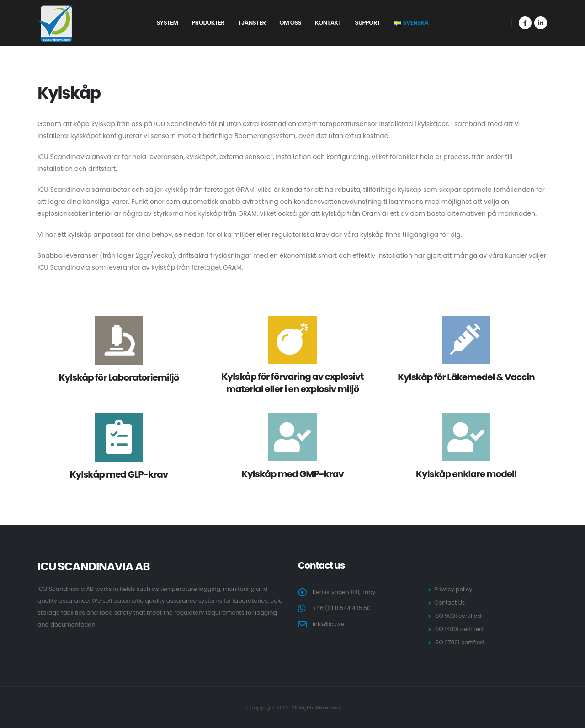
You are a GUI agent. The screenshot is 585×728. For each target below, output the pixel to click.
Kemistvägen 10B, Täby (345, 592)
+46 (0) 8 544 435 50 (343, 608)
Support (368, 23)
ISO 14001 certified (459, 629)
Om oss (290, 23)
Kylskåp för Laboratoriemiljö (119, 377)
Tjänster (252, 23)
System (167, 23)
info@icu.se (329, 624)
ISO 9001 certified (458, 616)
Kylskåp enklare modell (466, 474)
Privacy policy (454, 589)
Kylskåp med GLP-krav (119, 474)
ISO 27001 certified (460, 642)
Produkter (208, 23)
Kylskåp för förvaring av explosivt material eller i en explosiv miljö (293, 383)
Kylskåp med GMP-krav (292, 474)
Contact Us (450, 603)
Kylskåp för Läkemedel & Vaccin (466, 377)
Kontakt (328, 23)
